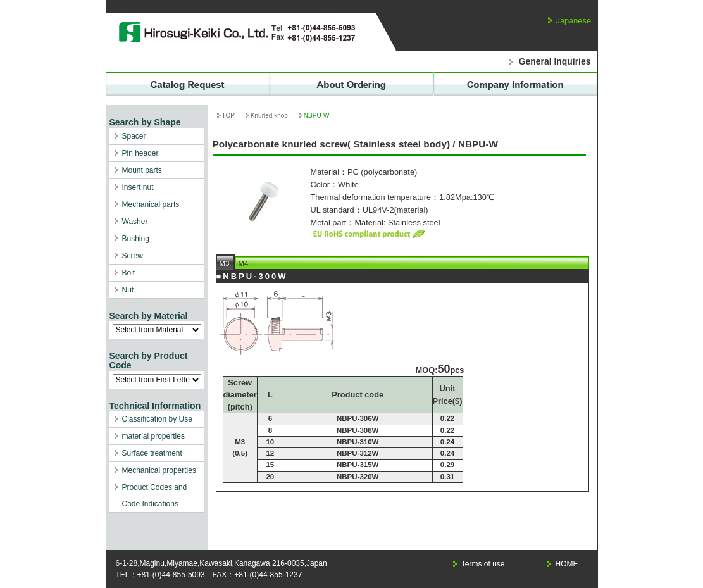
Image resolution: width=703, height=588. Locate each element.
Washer (135, 222)
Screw (133, 256)
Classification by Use (157, 419)
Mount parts (142, 170)
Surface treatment (152, 453)
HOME (567, 564)
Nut (128, 290)
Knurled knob (269, 116)
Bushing (136, 239)
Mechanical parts (151, 204)
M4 (244, 263)
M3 (225, 263)
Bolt (129, 273)
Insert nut (138, 187)
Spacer (134, 136)
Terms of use (483, 564)
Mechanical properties (159, 470)
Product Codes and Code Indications (155, 496)
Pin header (140, 153)
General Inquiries (555, 61)
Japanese (574, 21)
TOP (228, 116)
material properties (153, 436)
